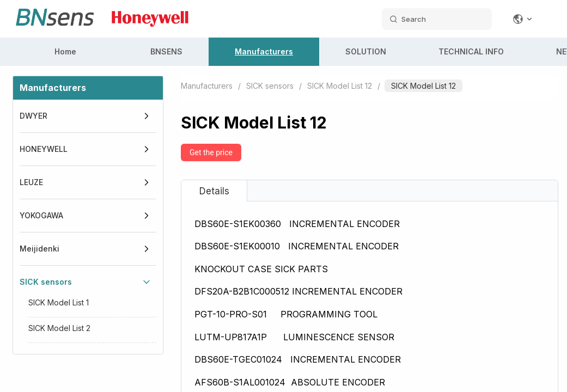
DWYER (33, 116)
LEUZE (31, 182)
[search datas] (437, 19)
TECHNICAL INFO (471, 51)
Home (65, 51)
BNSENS (166, 51)
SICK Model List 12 (340, 86)
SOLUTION (366, 51)
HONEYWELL (44, 149)
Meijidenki (39, 249)
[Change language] (523, 19)
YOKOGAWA (41, 215)
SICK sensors (46, 282)
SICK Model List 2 (59, 328)
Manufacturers (264, 51)
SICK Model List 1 (59, 302)
